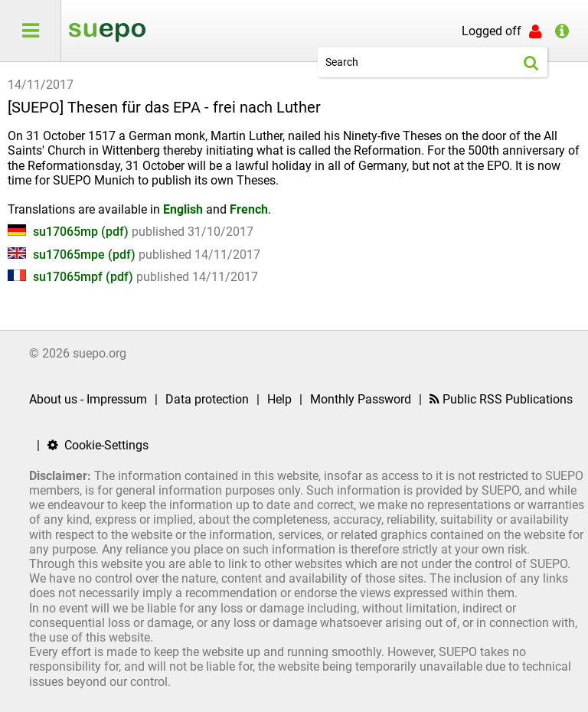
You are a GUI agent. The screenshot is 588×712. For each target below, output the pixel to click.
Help (279, 399)
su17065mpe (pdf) (73, 255)
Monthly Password (361, 399)
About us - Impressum (88, 399)
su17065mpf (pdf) (72, 277)
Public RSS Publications (501, 399)
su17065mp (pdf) (70, 232)
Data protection (207, 399)
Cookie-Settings (98, 445)
